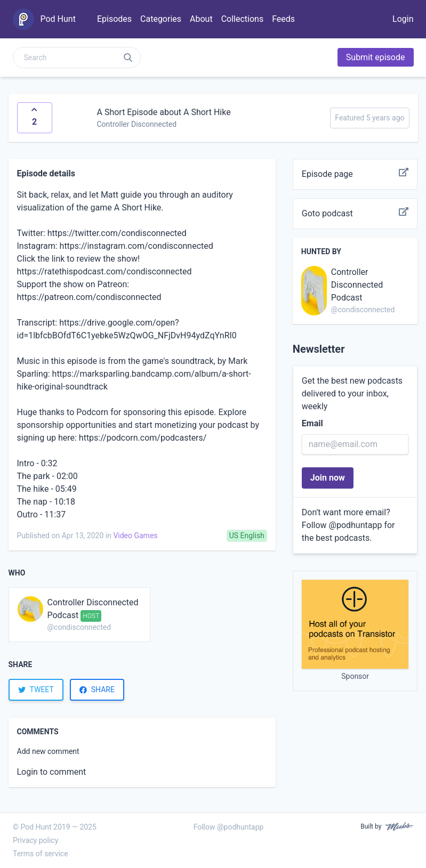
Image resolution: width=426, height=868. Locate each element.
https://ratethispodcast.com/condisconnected (105, 271)
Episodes (114, 19)
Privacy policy (35, 840)
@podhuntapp (356, 525)
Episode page (355, 174)
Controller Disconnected (137, 124)
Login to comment (52, 772)
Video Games (135, 536)
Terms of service (41, 854)
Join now (328, 478)
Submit (376, 57)
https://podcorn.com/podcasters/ (143, 438)
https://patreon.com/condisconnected (89, 297)
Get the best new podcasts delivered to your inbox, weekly (352, 394)
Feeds (283, 19)
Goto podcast (355, 214)
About (201, 19)
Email (312, 423)
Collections (243, 19)
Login (403, 19)
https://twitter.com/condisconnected (117, 233)
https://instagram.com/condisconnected (136, 246)
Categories (161, 19)
